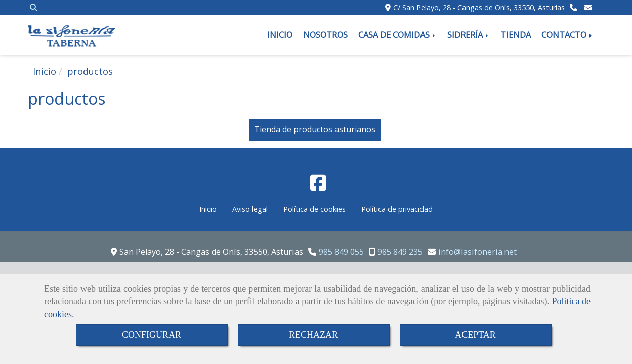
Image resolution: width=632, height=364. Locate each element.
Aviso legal (250, 209)
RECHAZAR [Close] (313, 335)
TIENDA (516, 35)
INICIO (280, 35)
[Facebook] (318, 186)
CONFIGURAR (152, 335)
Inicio (208, 209)
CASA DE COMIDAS (397, 35)
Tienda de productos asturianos (315, 129)
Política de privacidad (397, 209)
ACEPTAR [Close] (475, 335)
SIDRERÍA (469, 35)
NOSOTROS (325, 35)
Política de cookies (314, 209)
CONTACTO (567, 35)
